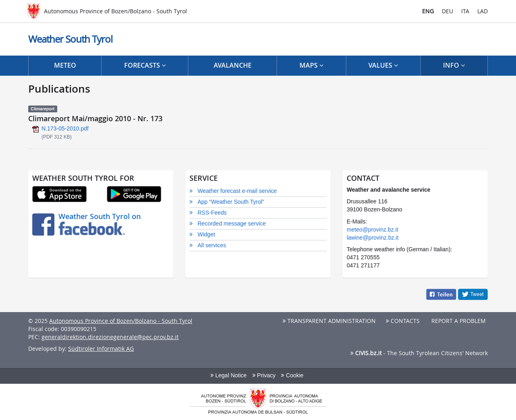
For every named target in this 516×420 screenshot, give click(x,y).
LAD (483, 11)
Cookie (292, 375)
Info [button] (454, 65)
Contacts (403, 321)
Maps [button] (311, 65)
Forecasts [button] (145, 65)
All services (212, 245)
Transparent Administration (329, 321)
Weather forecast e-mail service (237, 191)
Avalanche (233, 65)
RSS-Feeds (212, 213)
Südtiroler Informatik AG (101, 349)
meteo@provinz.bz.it (372, 230)
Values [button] (383, 65)
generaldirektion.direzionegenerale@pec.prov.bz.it (110, 337)
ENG (428, 11)
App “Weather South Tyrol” (231, 202)
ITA (465, 11)
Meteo (65, 65)
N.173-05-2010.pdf (65, 128)
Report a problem (458, 321)
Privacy (264, 375)
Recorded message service (232, 223)
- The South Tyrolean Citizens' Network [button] (419, 353)
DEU (447, 11)
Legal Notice (229, 375)
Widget (206, 234)
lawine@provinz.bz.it (373, 238)
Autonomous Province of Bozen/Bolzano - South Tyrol (121, 321)
